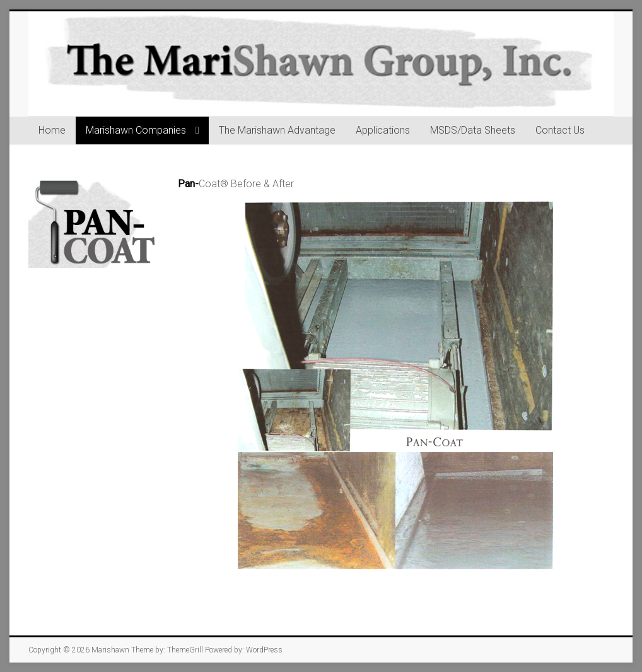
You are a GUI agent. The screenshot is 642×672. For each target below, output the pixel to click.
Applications (383, 130)
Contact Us (560, 130)
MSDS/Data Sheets (473, 130)
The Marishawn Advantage (277, 130)
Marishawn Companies (136, 130)
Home (52, 130)
